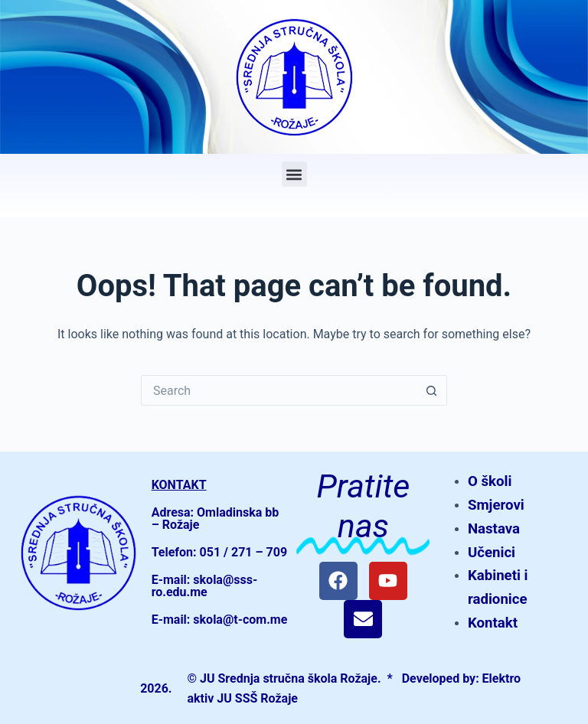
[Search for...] (279, 390)
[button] (294, 174)
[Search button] (432, 390)
